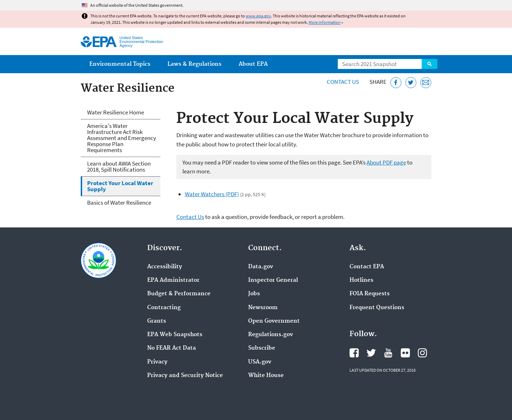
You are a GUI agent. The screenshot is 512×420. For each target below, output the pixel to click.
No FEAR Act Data (172, 348)
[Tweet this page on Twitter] (411, 83)
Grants (157, 321)
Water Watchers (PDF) (212, 194)
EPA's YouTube (388, 353)
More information (325, 22)
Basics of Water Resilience (119, 203)
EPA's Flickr (405, 353)
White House (266, 376)
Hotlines (361, 280)
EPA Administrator (173, 280)
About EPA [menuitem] (253, 64)
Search (430, 64)
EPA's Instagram (422, 353)
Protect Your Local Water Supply (120, 186)
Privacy (157, 362)
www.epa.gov (258, 16)
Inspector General (273, 280)
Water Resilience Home (116, 112)
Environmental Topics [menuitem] (120, 64)
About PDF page (386, 162)
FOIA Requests (370, 294)
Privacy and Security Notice (185, 376)
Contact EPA (367, 267)
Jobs (254, 294)
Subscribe (262, 348)
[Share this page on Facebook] (396, 83)
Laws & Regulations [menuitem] (194, 64)
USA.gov (260, 362)
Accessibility (165, 267)
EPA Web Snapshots (175, 335)
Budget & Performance (179, 294)
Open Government (274, 321)
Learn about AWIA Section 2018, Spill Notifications (119, 166)
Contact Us (343, 82)
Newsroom (263, 308)
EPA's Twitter (371, 353)
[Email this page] (426, 83)
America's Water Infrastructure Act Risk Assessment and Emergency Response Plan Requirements (122, 138)
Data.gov (261, 267)
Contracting (164, 308)
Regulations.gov (271, 335)
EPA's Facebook (354, 353)
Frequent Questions (377, 308)
